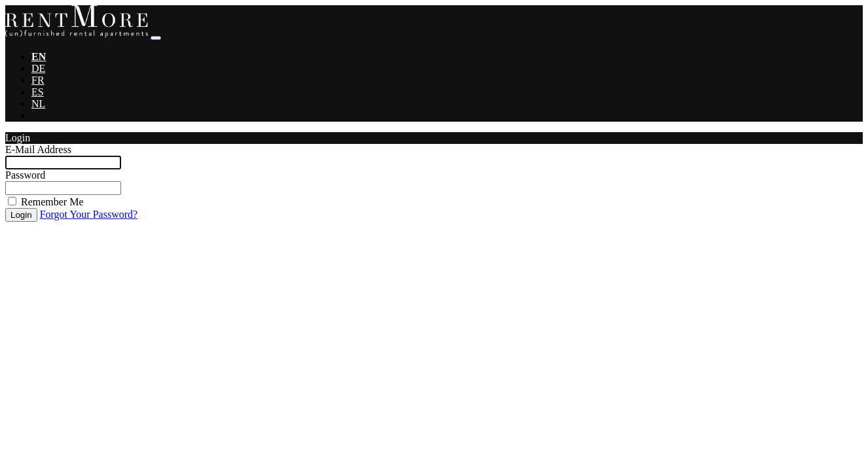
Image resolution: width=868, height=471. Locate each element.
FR (38, 80)
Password (25, 175)
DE (38, 68)
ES (38, 92)
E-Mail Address (38, 149)
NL (38, 104)
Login (21, 215)
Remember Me (52, 202)
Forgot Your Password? (89, 214)
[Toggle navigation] (156, 38)
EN (39, 57)
